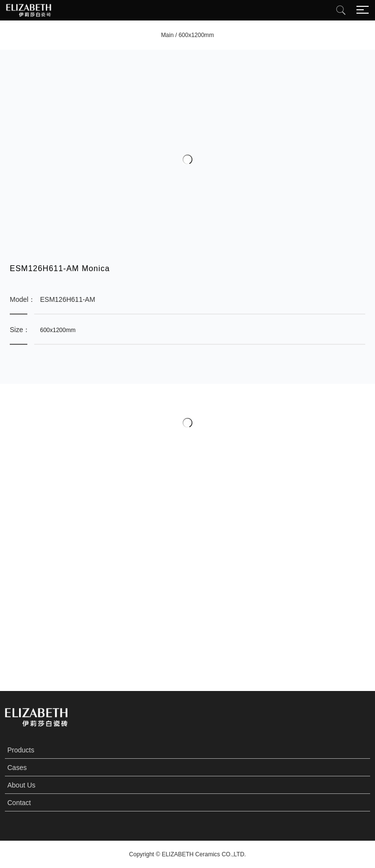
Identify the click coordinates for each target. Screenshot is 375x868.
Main (167, 35)
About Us (21, 785)
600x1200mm (197, 35)
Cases (17, 768)
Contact (19, 803)
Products (21, 750)
